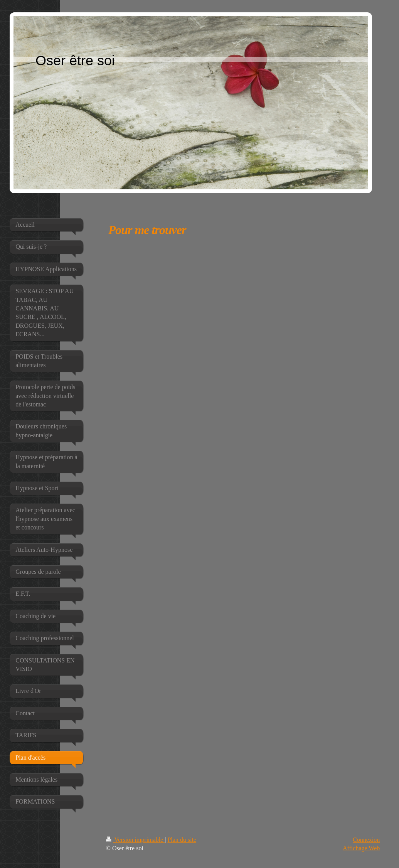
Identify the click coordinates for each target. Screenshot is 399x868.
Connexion (366, 840)
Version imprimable (135, 840)
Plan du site (182, 840)
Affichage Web (361, 848)
